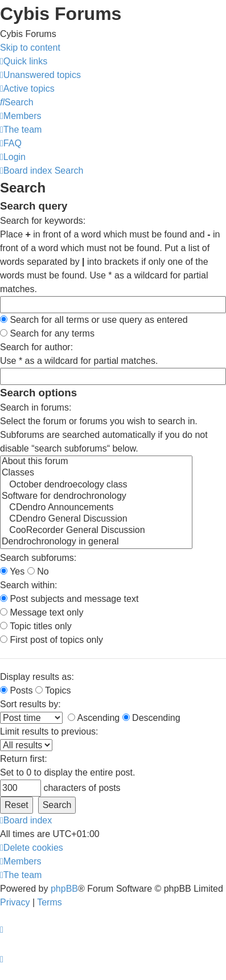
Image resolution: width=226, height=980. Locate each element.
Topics (53, 690)
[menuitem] (40, 75)
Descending (151, 718)
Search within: (29, 585)
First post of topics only (52, 640)
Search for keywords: (43, 221)
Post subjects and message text (69, 599)
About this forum (96, 462)
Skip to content (30, 48)
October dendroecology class (96, 485)
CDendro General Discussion (96, 519)
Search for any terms (47, 333)
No (38, 571)
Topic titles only (36, 626)
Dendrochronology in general (96, 542)
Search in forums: (36, 407)
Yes (12, 571)
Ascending (94, 718)
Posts (16, 690)
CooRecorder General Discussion (96, 531)
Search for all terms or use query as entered (94, 320)
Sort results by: (30, 704)
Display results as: (37, 677)
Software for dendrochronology (96, 497)
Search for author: (36, 347)
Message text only (42, 612)
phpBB (64, 889)
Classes (96, 473)
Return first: (24, 759)
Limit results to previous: (49, 731)
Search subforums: (38, 558)
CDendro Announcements (96, 508)
